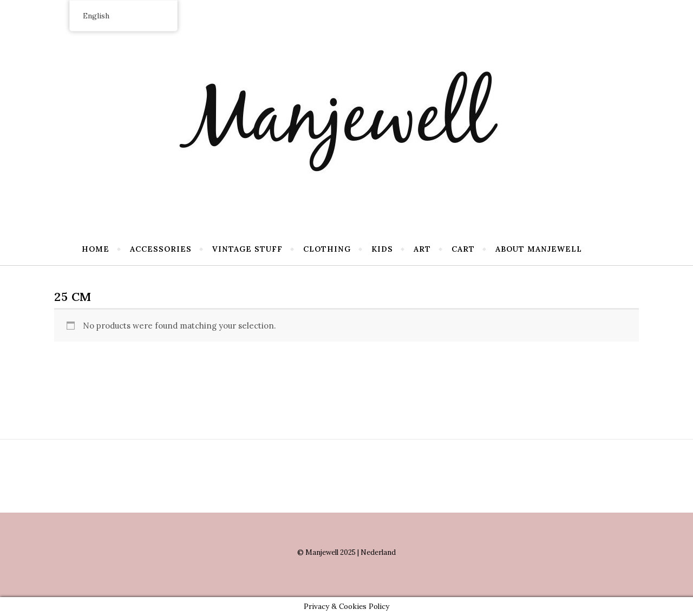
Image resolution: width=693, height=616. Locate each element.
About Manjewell (539, 249)
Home (96, 249)
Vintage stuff (247, 249)
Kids (382, 249)
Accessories (161, 249)
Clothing (327, 249)
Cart (463, 249)
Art (422, 249)
